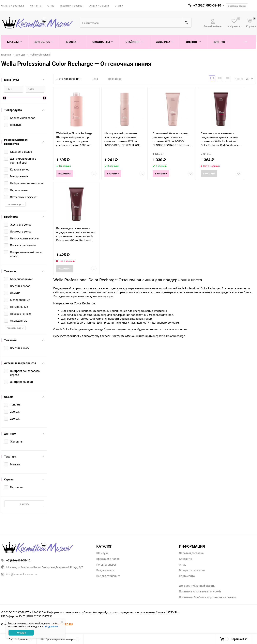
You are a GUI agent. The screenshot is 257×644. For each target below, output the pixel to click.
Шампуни (102, 553)
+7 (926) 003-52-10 (207, 5)
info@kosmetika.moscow (19, 574)
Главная (6, 55)
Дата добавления (69, 79)
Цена (95, 79)
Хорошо (21, 633)
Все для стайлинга (108, 576)
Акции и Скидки (99, 6)
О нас (51, 6)
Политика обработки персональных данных (208, 597)
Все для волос (105, 570)
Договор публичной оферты (197, 586)
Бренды (20, 55)
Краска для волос (108, 559)
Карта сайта (187, 576)
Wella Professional (40, 55)
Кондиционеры (106, 565)
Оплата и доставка (13, 6)
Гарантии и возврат (72, 6)
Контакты (36, 6)
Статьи (119, 6)
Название (114, 79)
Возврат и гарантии (192, 570)
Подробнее (51, 626)
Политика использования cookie (200, 591)
